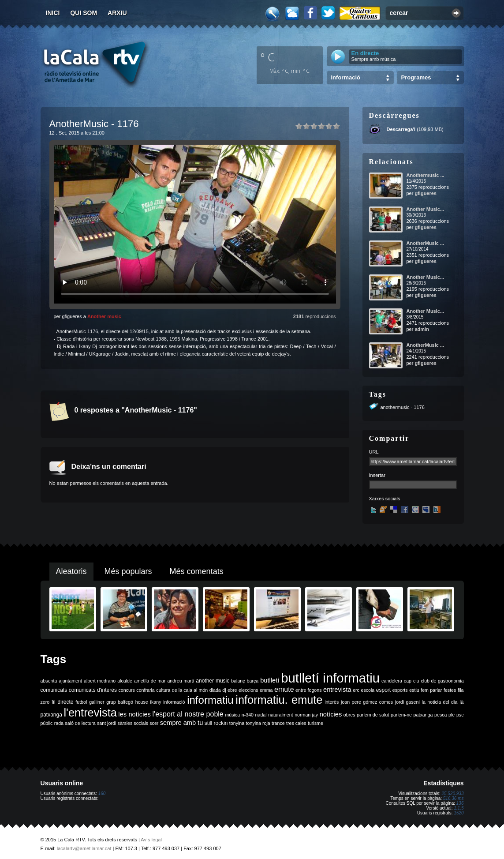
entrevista (337, 690)
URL (374, 452)
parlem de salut (373, 715)
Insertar (377, 475)
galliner (97, 702)
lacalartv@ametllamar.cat (84, 848)
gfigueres (426, 193)
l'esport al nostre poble (188, 714)
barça (253, 681)
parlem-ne (401, 715)
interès (332, 702)
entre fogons (308, 690)
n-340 (248, 715)
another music (213, 681)
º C (268, 57)
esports (400, 690)
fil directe (62, 702)
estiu (414, 690)
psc (460, 715)
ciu (416, 681)
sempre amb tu (182, 723)
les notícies (134, 714)
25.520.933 (452, 793)
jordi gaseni (407, 702)
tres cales (296, 723)
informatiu (210, 700)
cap (408, 681)
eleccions (248, 690)
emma (266, 690)
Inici (53, 13)
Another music (104, 316)
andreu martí (181, 681)
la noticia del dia (440, 702)
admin (422, 329)
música (232, 715)
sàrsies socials (133, 723)
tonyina (237, 723)
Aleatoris (71, 571)
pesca (441, 715)
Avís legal (151, 840)
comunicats (54, 690)
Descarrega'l (401, 129)
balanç (238, 681)
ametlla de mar (150, 681)
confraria (145, 690)
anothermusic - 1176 (403, 407)
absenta (49, 681)
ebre (232, 690)
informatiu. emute (279, 700)
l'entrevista (90, 713)
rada (59, 723)
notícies (331, 714)
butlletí (270, 680)
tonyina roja (258, 723)
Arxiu (117, 13)
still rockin (216, 723)
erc (356, 690)
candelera (392, 681)
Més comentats (197, 571)
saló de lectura (80, 723)
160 (102, 793)
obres (349, 715)
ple (452, 715)
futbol (81, 702)
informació (174, 702)
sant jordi (106, 723)
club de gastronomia (442, 681)
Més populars (128, 571)
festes (450, 690)
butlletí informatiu (330, 678)
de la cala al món (190, 690)
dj (224, 690)
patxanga (423, 715)
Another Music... (426, 209)
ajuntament (70, 681)
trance (278, 723)
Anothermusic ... (426, 175)
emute (284, 689)
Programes (416, 77)
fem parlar (431, 690)
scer (154, 723)
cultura (163, 690)
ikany (156, 702)
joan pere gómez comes (367, 702)
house (142, 702)
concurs (126, 690)
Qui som (84, 13)
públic (47, 723)
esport (383, 690)
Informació (346, 77)
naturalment (280, 715)
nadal (261, 715)
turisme (315, 723)
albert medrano (100, 681)
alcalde (125, 681)
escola (368, 690)
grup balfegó (120, 702)
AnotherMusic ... (426, 243)
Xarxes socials (385, 499)
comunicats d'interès (93, 690)
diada (215, 690)
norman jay (306, 715)
